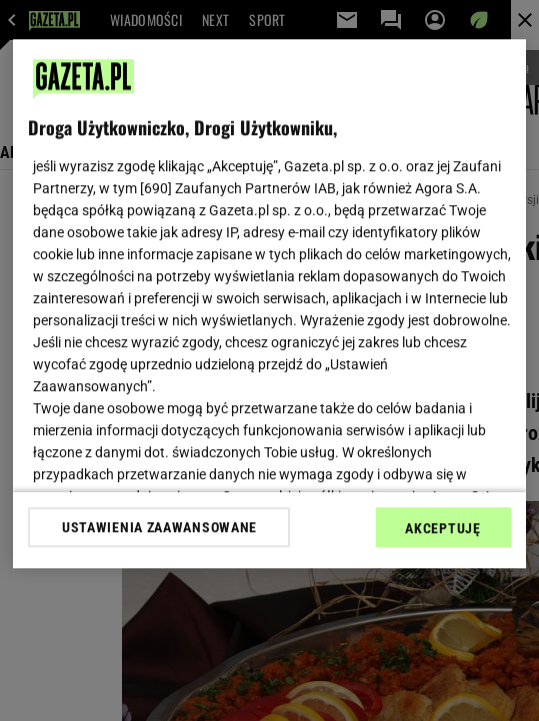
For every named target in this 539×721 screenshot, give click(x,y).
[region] (269, 303)
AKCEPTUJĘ (442, 528)
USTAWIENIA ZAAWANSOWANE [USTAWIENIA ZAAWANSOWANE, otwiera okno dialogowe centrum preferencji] (159, 527)
